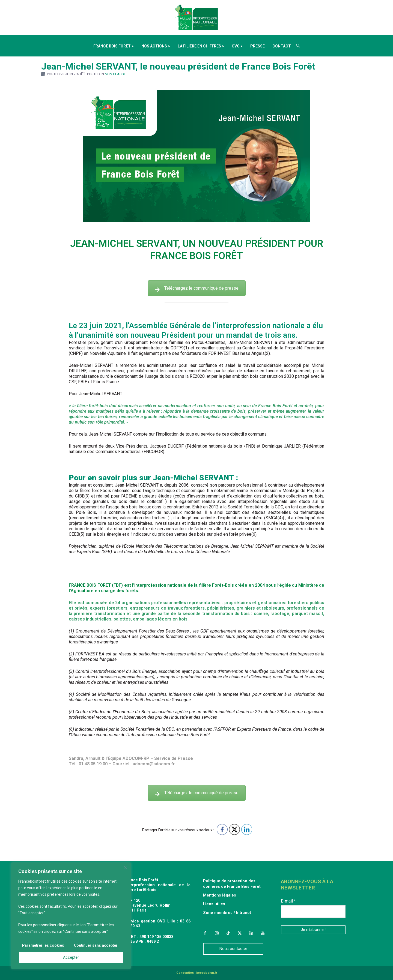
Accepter (71, 957)
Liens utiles (214, 904)
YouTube (263, 933)
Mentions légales (220, 895)
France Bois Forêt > (114, 46)
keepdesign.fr (207, 973)
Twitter (240, 933)
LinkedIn (251, 933)
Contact (282, 46)
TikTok (228, 933)
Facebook (205, 933)
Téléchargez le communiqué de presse (197, 288)
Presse (257, 46)
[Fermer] (126, 868)
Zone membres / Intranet (227, 913)
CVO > (237, 46)
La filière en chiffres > (201, 46)
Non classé (115, 74)
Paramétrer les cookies (43, 945)
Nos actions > (156, 46)
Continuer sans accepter (96, 945)
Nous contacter (233, 949)
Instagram (216, 933)
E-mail (288, 901)
